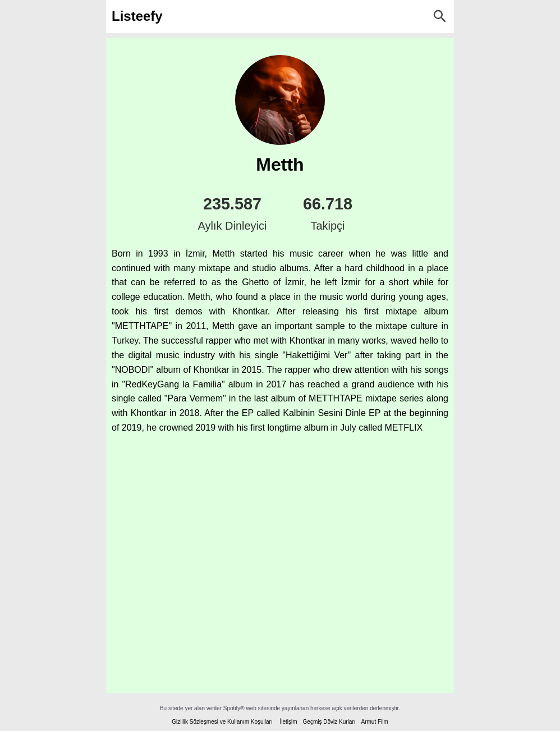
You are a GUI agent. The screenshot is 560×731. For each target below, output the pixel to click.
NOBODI (133, 370)
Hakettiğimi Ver (317, 355)
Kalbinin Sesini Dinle (324, 413)
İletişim (288, 722)
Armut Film (374, 722)
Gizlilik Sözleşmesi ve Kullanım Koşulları (222, 722)
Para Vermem (196, 398)
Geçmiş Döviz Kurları (329, 722)
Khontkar (250, 311)
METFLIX (403, 428)
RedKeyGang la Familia (173, 384)
